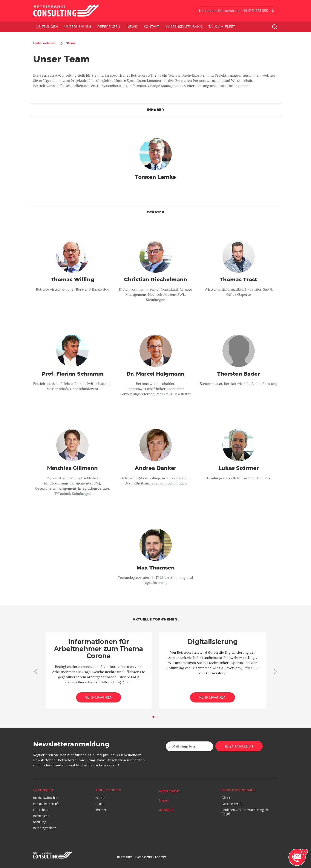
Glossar (227, 798)
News (132, 27)
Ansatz (100, 798)
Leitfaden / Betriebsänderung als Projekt (245, 812)
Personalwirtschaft (46, 804)
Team (71, 43)
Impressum (125, 857)
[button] (35, 671)
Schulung (40, 822)
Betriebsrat (41, 816)
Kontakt (151, 27)
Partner (101, 810)
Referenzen (109, 27)
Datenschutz (144, 857)
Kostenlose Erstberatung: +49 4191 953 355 (234, 11)
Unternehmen (45, 43)
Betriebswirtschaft (46, 798)
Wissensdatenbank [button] (184, 27)
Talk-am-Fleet (222, 27)
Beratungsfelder (44, 828)
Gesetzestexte (231, 804)
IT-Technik (41, 810)
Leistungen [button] (47, 27)
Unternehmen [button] (78, 27)
